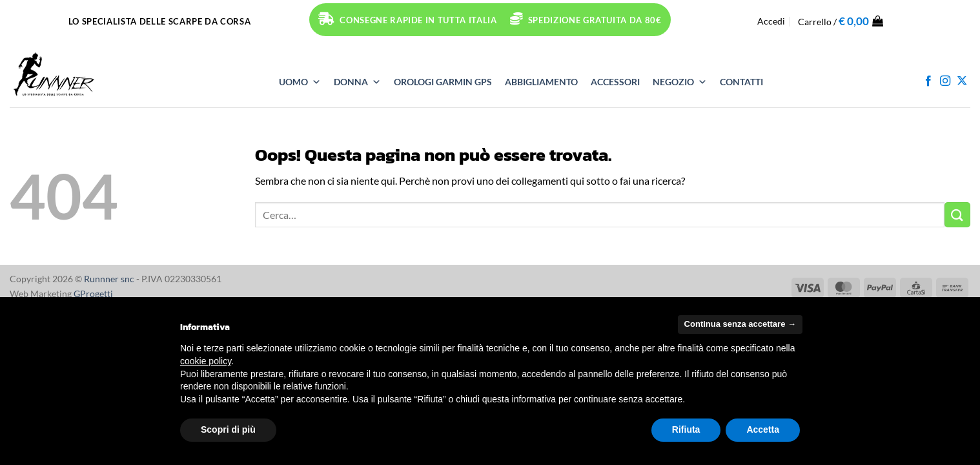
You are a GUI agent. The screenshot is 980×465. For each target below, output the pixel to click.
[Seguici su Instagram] (945, 81)
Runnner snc (109, 279)
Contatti (741, 82)
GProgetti (93, 294)
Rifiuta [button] (686, 429)
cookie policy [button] (206, 361)
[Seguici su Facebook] (928, 81)
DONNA (357, 82)
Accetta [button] (763, 429)
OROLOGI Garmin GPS (443, 82)
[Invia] (957, 215)
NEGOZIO (680, 82)
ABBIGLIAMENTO (541, 82)
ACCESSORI (615, 82)
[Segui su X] (962, 81)
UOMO (300, 82)
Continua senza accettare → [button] (740, 324)
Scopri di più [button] (228, 429)
